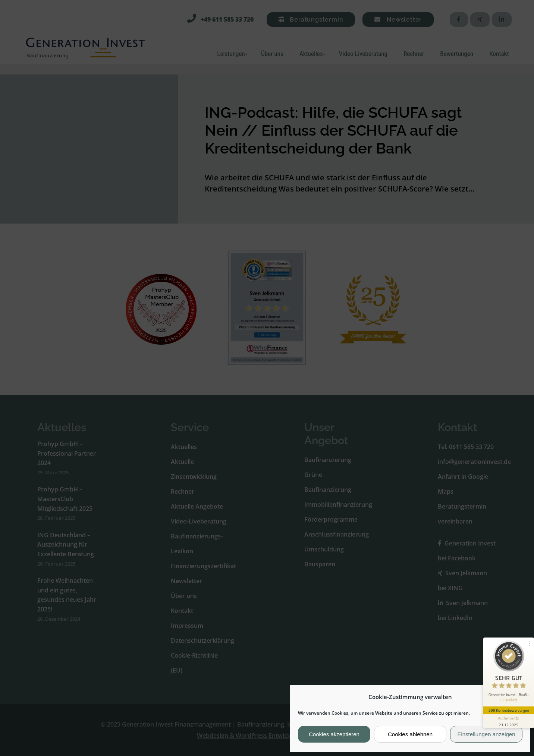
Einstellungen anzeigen (486, 734)
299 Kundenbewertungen (509, 710)
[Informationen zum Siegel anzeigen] (509, 721)
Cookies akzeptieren (334, 734)
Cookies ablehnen (410, 734)
